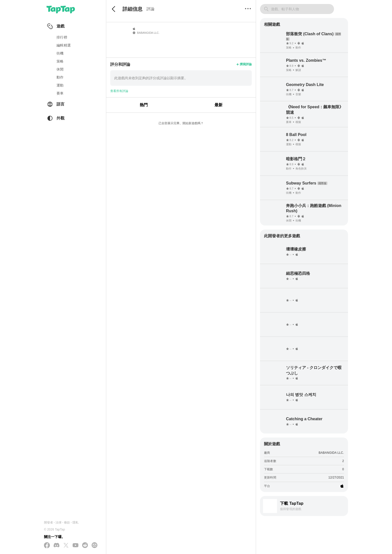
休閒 (60, 69)
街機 (60, 53)
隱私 (75, 522)
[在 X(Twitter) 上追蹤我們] (66, 546)
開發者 (49, 522)
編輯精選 (64, 45)
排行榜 (62, 37)
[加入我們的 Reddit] (85, 545)
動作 (60, 77)
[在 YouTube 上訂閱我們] (75, 545)
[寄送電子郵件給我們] (94, 545)
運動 (60, 85)
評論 (150, 9)
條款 (67, 522)
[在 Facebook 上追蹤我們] (47, 546)
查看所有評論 (119, 91)
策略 (60, 61)
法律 (58, 522)
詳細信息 (132, 9)
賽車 (60, 93)
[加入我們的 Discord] (56, 545)
